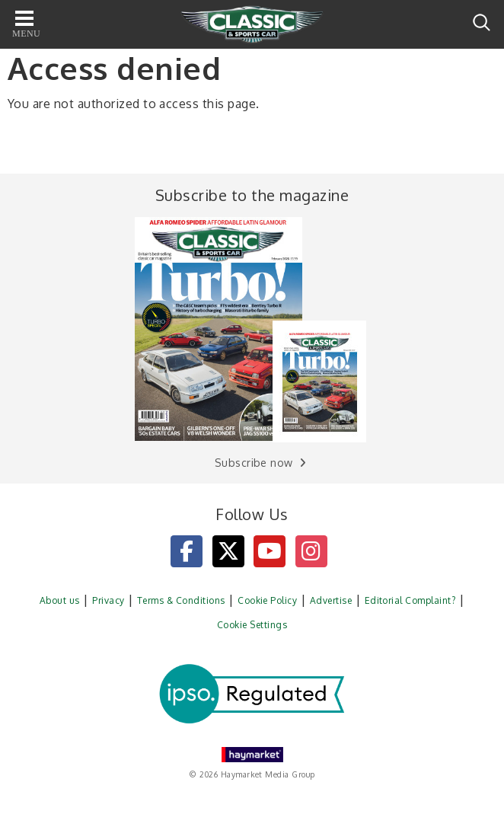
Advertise (331, 600)
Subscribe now (254, 463)
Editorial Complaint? (410, 600)
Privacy (108, 600)
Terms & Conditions (181, 600)
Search (482, 22)
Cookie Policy (267, 600)
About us (60, 600)
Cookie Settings (252, 625)
